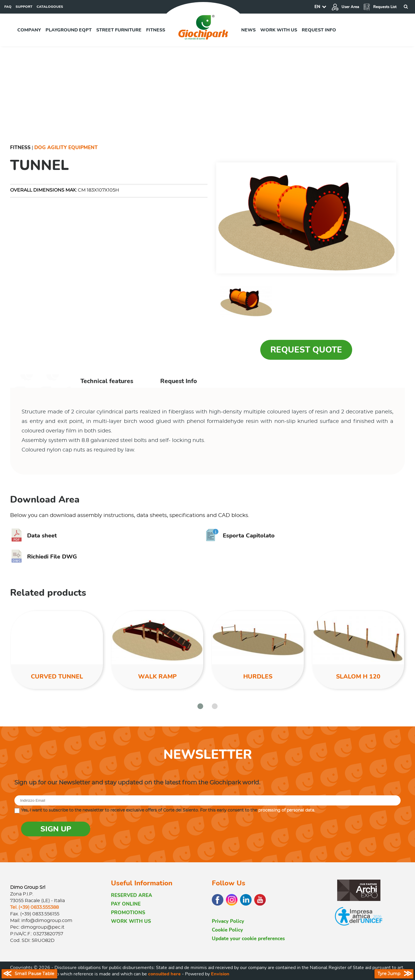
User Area (345, 7)
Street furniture (119, 30)
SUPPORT (24, 7)
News (248, 30)
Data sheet (33, 536)
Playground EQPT (69, 30)
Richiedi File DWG (44, 557)
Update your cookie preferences (248, 939)
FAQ (8, 7)
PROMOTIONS (128, 913)
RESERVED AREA (132, 895)
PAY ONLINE (126, 904)
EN (317, 7)
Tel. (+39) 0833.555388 (34, 907)
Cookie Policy (227, 930)
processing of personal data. (287, 810)
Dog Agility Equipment (66, 148)
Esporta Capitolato (240, 536)
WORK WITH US (131, 921)
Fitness (156, 30)
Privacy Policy (228, 921)
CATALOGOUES (50, 7)
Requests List (380, 7)
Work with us (279, 30)
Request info (319, 30)
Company (29, 30)
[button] (200, 706)
